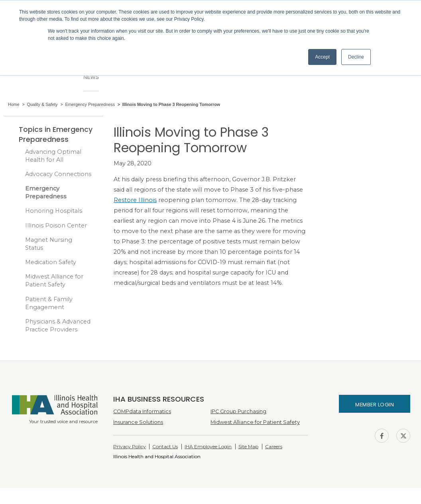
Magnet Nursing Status (49, 244)
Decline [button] (356, 57)
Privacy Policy (130, 446)
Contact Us (165, 446)
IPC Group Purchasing (238, 411)
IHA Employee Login (208, 446)
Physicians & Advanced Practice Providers (58, 326)
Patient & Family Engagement (49, 303)
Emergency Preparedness (46, 192)
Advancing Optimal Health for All (53, 156)
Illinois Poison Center (56, 226)
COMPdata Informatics (142, 411)
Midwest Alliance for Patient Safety (54, 280)
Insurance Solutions (138, 422)
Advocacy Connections (58, 174)
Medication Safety (51, 262)
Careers (274, 446)
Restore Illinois (135, 200)
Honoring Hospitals (54, 211)
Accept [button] (322, 57)
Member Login (375, 405)
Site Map (248, 446)
